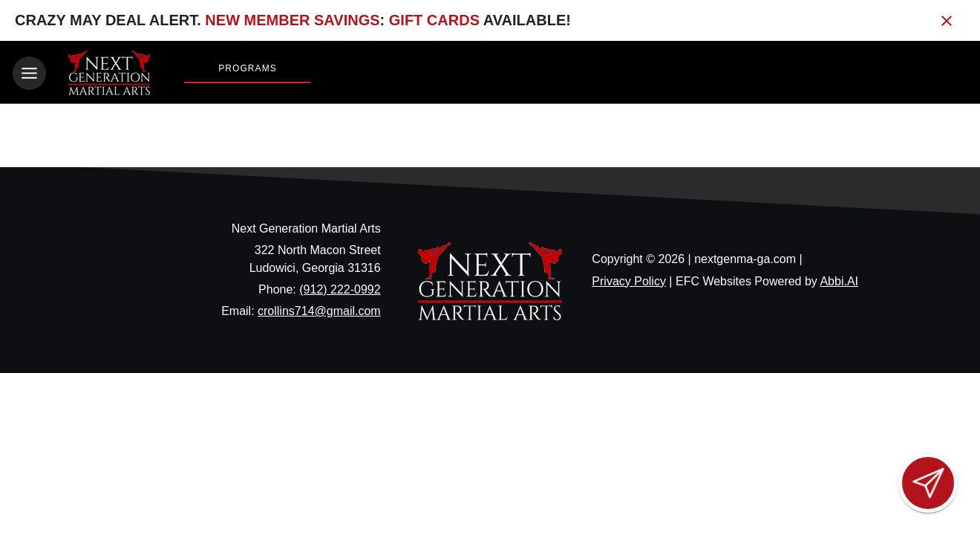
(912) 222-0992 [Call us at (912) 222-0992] (340, 289)
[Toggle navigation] (29, 73)
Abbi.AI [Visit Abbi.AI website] (839, 281)
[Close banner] (947, 21)
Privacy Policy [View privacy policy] (629, 281)
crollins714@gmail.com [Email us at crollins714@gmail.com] (319, 311)
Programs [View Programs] (248, 68)
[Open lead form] (928, 483)
